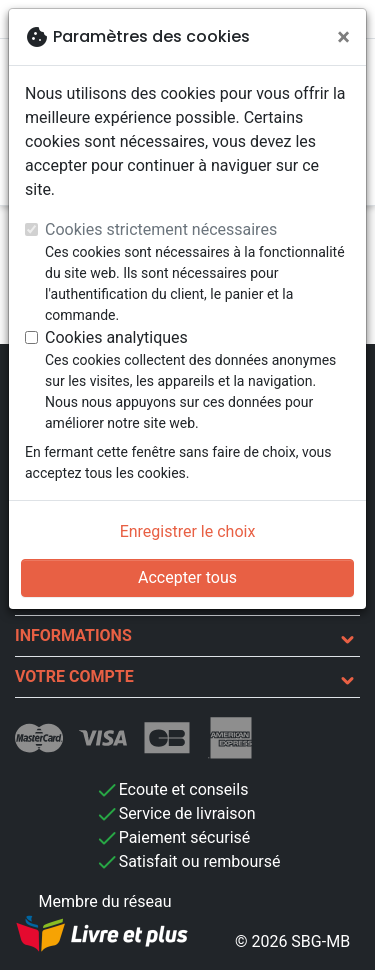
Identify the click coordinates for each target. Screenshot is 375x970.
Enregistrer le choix (188, 531)
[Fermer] (343, 37)
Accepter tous (187, 577)
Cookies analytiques (116, 337)
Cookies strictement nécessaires (161, 229)
